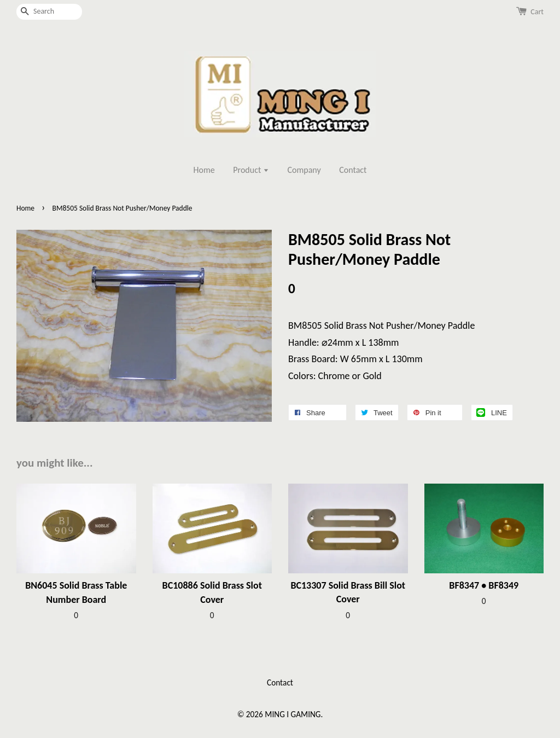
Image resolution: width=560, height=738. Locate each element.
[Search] (49, 12)
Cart (537, 12)
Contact (353, 170)
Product (251, 170)
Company (304, 170)
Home (204, 170)
